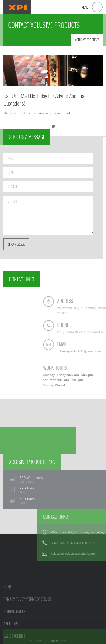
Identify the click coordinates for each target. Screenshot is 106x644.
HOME (7, 599)
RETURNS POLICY (15, 624)
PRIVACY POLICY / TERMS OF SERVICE (27, 611)
